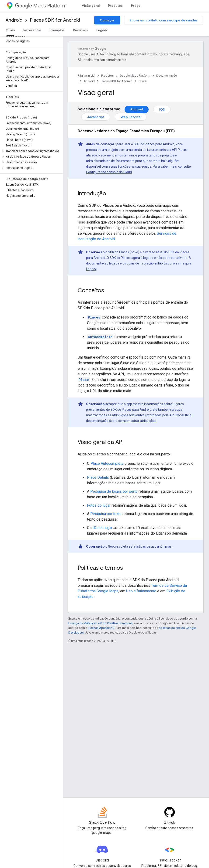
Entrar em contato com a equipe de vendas (164, 20)
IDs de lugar (103, 528)
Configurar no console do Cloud (109, 172)
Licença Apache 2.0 (101, 628)
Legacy (91, 269)
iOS (162, 109)
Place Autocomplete (107, 463)
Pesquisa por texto (106, 514)
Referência (32, 30)
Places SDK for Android (55, 20)
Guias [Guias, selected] (10, 30)
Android (14, 20)
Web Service (131, 117)
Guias (142, 81)
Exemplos (57, 30)
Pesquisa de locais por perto (114, 491)
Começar (107, 20)
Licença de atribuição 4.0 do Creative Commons (100, 623)
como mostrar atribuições (137, 421)
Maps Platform (41, 6)
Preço (136, 6)
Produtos (115, 6)
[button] (30, 151)
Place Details (98, 477)
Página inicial (86, 76)
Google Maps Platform (135, 76)
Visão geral (91, 6)
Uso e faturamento (141, 591)
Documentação (167, 76)
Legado (102, 30)
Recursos (80, 30)
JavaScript (96, 117)
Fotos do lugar (99, 505)
